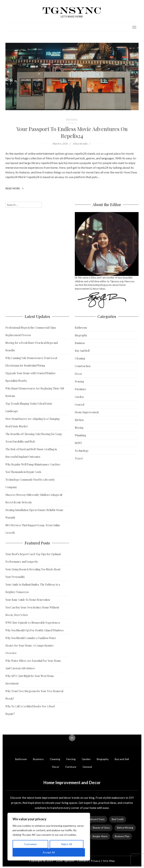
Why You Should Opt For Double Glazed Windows (34, 630)
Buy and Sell (122, 759)
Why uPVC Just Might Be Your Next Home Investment (30, 680)
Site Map (109, 861)
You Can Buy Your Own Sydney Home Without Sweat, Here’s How (32, 611)
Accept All (49, 852)
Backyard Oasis (96, 819)
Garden (79, 397)
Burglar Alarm (100, 836)
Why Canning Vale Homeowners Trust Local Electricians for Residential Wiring (31, 362)
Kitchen (79, 420)
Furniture (81, 389)
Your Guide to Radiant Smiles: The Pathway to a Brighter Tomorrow (33, 588)
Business (80, 343)
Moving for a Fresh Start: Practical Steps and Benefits (32, 347)
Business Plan (122, 836)
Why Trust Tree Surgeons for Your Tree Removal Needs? (34, 695)
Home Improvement (87, 412)
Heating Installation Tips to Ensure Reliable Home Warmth (34, 514)
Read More (14, 188)
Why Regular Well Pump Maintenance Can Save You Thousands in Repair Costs (33, 468)
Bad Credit (118, 819)
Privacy (96, 861)
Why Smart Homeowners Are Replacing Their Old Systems (35, 392)
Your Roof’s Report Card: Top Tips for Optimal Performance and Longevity (33, 558)
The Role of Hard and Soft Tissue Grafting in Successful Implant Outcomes (31, 453)
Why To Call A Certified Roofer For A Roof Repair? (30, 710)
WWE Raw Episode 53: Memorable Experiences (33, 623)
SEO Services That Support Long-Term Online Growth (33, 529)
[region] (49, 837)
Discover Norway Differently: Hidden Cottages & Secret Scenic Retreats (34, 499)
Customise (30, 844)
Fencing (79, 381)
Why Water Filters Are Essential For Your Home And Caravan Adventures (33, 664)
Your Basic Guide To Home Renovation (28, 600)
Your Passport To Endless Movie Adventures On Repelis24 (72, 132)
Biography (81, 335)
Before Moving (125, 828)
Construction (83, 366)
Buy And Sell (82, 351)
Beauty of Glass (101, 828)
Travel (79, 458)
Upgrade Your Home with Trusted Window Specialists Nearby (31, 377)
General (79, 405)
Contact (83, 861)
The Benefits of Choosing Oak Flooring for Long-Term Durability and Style (34, 438)
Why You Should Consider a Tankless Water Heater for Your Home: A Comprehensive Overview (31, 646)
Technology (82, 451)
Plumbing (80, 435)
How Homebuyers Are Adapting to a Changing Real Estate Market (33, 423)
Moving (72, 120)
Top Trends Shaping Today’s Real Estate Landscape (29, 407)
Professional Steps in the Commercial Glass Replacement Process (31, 331)
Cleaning (80, 358)
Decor (78, 374)
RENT (78, 443)
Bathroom (81, 328)
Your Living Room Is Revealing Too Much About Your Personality (33, 573)
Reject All (67, 844)
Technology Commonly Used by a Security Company (30, 483)
